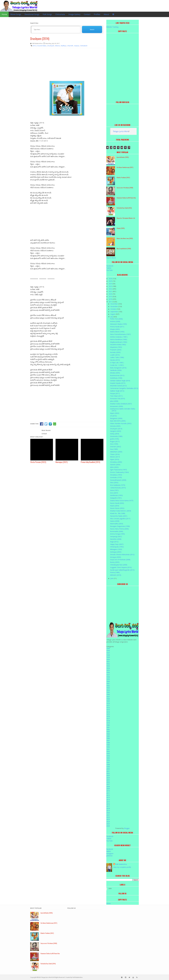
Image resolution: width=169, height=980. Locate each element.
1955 (108, 670)
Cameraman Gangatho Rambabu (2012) (124, 388)
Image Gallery (74, 14)
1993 (108, 754)
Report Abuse (111, 258)
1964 (108, 690)
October (114, 309)
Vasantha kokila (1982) (118, 345)
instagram (110, 854)
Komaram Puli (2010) (118, 399)
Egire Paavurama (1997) (118, 470)
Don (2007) (114, 493)
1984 (108, 734)
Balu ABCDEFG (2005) (118, 421)
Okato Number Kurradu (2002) (121, 423)
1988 (108, 743)
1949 (108, 657)
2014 (108, 800)
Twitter (109, 268)
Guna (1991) (114, 490)
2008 (108, 786)
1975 (108, 714)
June (112, 578)
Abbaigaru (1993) (116, 549)
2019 (111, 296)
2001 (108, 771)
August (113, 314)
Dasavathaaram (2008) (118, 480)
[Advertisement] (67, 65)
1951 (108, 662)
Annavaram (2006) (117, 406)
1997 (108, 762)
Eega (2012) (114, 542)
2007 (108, 784)
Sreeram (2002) (116, 447)
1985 (108, 736)
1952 (108, 664)
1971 (108, 705)
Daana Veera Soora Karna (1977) (122, 501)
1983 (108, 732)
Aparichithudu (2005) (123, 157)
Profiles (97, 14)
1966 (108, 694)
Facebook (110, 266)
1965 (108, 692)
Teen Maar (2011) (116, 396)
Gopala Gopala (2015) (118, 383)
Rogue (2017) (115, 441)
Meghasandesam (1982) (119, 342)
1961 (108, 684)
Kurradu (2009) (115, 352)
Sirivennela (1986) (116, 436)
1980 (108, 725)
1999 (108, 767)
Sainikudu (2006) (116, 370)
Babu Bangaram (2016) (118, 368)
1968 (108, 699)
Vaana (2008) (115, 521)
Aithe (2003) (114, 467)
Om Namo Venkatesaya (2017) (125, 167)
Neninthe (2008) (116, 539)
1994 (108, 756)
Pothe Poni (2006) (116, 319)
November (114, 306)
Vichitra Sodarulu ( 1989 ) (119, 337)
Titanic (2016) (115, 454)
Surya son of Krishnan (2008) (125, 188)
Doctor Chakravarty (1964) (119, 472)
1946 (108, 651)
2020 (111, 294)
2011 (108, 793)
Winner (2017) (115, 457)
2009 (108, 789)
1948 (108, 655)
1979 (108, 723)
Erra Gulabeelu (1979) (118, 485)
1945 (108, 648)
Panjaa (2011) (115, 393)
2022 (111, 289)
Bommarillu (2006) (117, 531)
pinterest (109, 856)
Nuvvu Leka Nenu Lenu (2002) (125, 238)
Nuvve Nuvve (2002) (117, 508)
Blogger (127, 828)
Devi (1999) (114, 444)
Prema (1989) (115, 572)
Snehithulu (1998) (116, 378)
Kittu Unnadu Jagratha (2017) (120, 519)
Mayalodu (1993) (116, 347)
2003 (108, 775)
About (106, 14)
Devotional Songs (32, 14)
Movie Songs (16, 14)
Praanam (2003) (116, 350)
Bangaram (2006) (116, 418)
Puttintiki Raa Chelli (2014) (124, 208)
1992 (108, 751)
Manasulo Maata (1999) (118, 324)
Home (4, 14)
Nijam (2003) (115, 413)
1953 (108, 666)
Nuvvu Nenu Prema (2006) (119, 529)
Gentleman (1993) (116, 495)
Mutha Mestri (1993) (117, 332)
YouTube (109, 270)
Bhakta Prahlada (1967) (123, 177)
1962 (108, 686)
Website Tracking (112, 27)
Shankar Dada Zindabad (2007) (121, 404)
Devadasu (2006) (116, 462)
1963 (108, 688)
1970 (108, 703)
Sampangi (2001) (116, 536)
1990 (108, 747)
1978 (108, 721)
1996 (108, 760)
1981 (108, 727)
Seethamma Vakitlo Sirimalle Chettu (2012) (123, 410)
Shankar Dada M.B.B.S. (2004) (121, 511)
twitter (109, 851)
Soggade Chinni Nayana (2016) (121, 567)
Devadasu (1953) (116, 475)
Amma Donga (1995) (117, 534)
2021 (111, 291)
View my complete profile (122, 867)
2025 (111, 281)
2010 (108, 791)
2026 (111, 279)
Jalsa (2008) (114, 401)
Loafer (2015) (115, 355)
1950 (108, 659)
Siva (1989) (114, 449)
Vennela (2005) (115, 426)
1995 (108, 758)
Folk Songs (47, 14)
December (114, 304)
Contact (87, 14)
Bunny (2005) (115, 562)
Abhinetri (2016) (116, 575)
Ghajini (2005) (121, 228)
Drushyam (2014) (40, 39)
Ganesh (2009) (115, 465)
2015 (108, 802)
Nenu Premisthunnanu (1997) (120, 334)
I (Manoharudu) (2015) (118, 488)
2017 (111, 302)
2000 (108, 769)
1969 (108, 701)
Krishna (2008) (115, 321)
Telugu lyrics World (47, 977)
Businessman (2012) (117, 375)
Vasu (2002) (114, 482)
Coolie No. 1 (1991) (117, 365)
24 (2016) (113, 416)
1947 (108, 653)
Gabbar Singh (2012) (117, 391)
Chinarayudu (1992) (117, 547)
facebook (110, 849)
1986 (108, 738)
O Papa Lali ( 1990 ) (117, 363)
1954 (108, 668)
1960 (108, 681)
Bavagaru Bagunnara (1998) (120, 526)
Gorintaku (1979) (116, 477)
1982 (108, 729)
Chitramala (60, 14)
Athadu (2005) (115, 373)
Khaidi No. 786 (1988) (118, 513)
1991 (108, 749)
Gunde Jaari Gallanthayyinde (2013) (122, 570)
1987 (108, 741)
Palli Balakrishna (121, 864)
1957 (108, 675)
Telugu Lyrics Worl (120, 131)
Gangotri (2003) (116, 431)
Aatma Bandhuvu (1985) (119, 339)
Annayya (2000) (116, 557)
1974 (108, 712)
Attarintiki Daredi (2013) (118, 386)
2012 (108, 795)
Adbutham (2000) (116, 452)
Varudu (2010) (115, 360)
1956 (108, 672)
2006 (108, 782)
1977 (108, 719)
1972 (108, 708)
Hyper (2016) (115, 459)
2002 (108, 773)
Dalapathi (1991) (116, 498)
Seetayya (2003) (116, 552)
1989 (108, 745)
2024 (111, 284)
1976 (108, 716)
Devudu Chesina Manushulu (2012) (122, 555)
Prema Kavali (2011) (117, 327)
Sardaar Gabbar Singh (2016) (120, 381)
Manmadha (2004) (117, 524)
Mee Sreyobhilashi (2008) (124, 248)
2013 (108, 797)
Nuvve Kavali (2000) (117, 503)
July (112, 317)
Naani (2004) (115, 506)
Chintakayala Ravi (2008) (119, 565)
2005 (108, 780)
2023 (111, 286)
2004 (108, 778)
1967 (108, 697)
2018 (111, 299)
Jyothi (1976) (114, 439)
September (114, 312)
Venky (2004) (115, 434)
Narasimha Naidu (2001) (119, 516)
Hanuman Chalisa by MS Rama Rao (126, 198)
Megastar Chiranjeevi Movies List (126, 218)
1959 (108, 679)
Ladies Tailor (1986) (117, 357)
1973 (108, 710)
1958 (108, 677)
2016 (108, 804)
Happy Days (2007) (117, 544)
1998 (108, 765)
